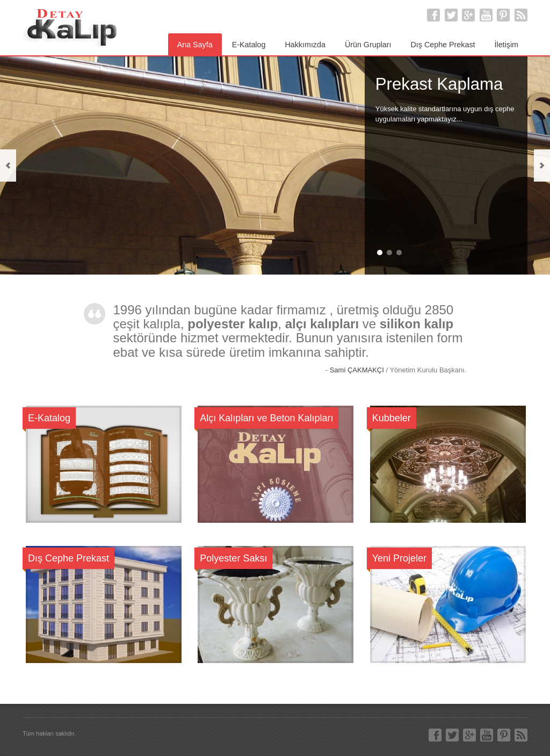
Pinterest (503, 15)
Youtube (486, 15)
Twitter (451, 15)
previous (8, 165)
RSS (521, 15)
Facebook (433, 15)
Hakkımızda (305, 45)
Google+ (468, 15)
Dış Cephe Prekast (443, 45)
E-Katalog (249, 45)
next (542, 165)
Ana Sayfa (195, 45)
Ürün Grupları (368, 45)
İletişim (506, 45)
